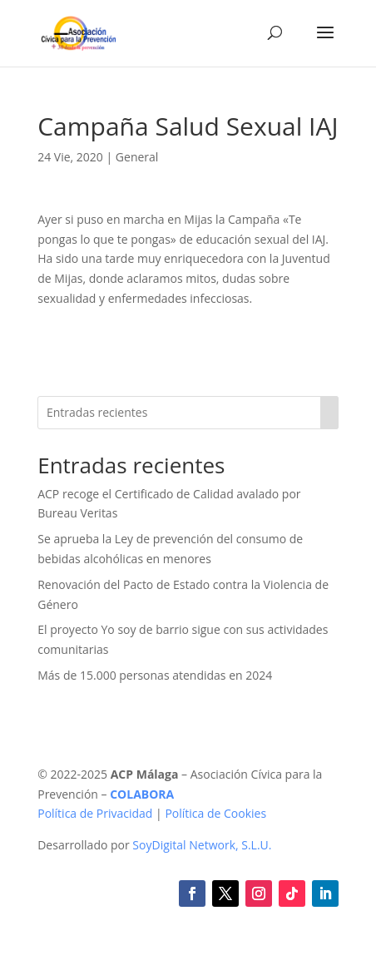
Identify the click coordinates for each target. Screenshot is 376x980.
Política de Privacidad (95, 813)
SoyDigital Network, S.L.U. (202, 845)
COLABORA (142, 794)
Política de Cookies (215, 813)
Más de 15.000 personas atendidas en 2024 (155, 675)
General (137, 157)
